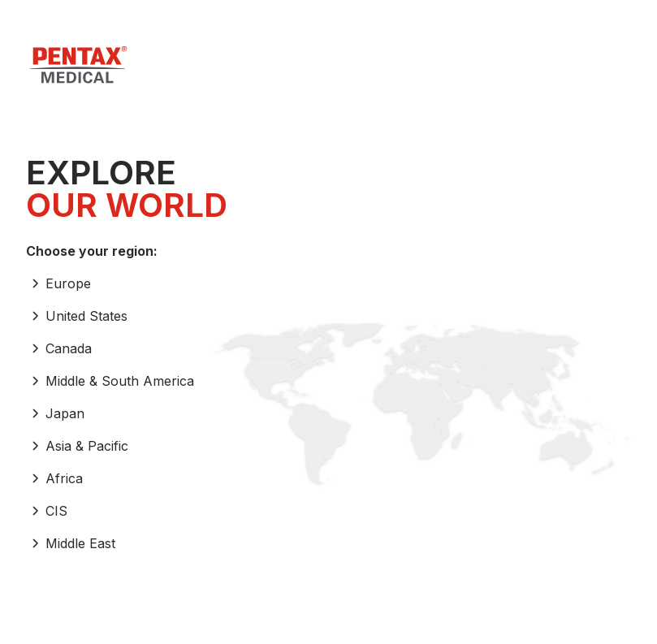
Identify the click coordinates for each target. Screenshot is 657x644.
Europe (58, 283)
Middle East (71, 543)
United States (77, 316)
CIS (47, 511)
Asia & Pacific (77, 446)
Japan (55, 413)
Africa (54, 478)
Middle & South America (110, 381)
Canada (59, 348)
